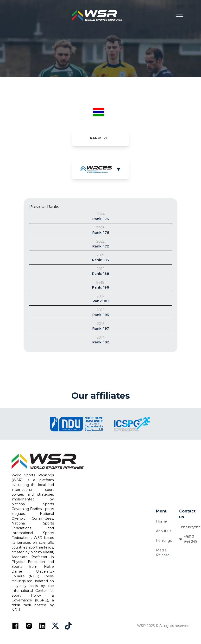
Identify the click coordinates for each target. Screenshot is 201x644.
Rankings (164, 541)
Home (161, 521)
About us (164, 531)
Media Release (163, 553)
